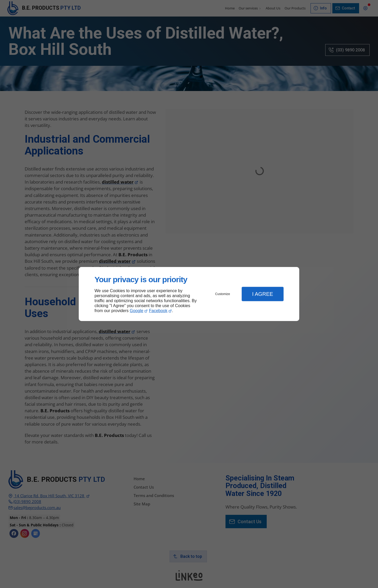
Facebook (158, 311)
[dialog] (189, 294)
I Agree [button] (262, 294)
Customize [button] (223, 294)
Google (136, 311)
